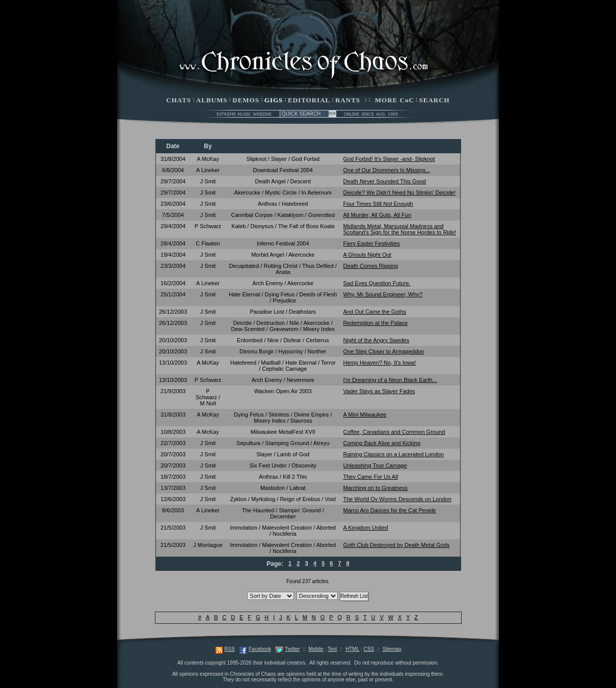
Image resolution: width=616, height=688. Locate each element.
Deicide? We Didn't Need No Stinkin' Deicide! (399, 192)
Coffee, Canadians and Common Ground (394, 432)
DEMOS (246, 100)
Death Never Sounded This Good (385, 181)
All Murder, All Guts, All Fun (377, 215)
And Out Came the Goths (375, 312)
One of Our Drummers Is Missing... (387, 170)
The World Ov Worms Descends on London (397, 499)
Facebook (260, 649)
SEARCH (435, 100)
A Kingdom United (366, 528)
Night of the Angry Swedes (377, 340)
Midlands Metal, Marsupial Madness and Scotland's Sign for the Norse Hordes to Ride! (400, 229)
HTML (352, 649)
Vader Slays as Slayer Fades (379, 391)
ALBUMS (212, 100)
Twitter (292, 649)
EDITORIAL (309, 100)
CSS (369, 649)
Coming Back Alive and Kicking (382, 443)
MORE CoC (395, 100)
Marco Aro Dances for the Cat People (390, 510)
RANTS (348, 100)
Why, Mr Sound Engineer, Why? (383, 294)
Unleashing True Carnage (375, 465)
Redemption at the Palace (376, 323)
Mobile (316, 649)
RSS (230, 649)
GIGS (274, 100)
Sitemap (392, 649)
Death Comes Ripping (371, 266)
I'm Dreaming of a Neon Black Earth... (390, 380)
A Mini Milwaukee (365, 415)
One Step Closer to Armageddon (384, 351)
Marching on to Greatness (376, 488)
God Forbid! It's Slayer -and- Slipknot (389, 159)
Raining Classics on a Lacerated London (394, 454)
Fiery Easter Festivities (372, 243)
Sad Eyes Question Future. (377, 283)
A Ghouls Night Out (367, 255)
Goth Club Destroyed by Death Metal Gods (397, 545)
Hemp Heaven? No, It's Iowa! (380, 363)
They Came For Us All (371, 477)
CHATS (179, 100)
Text (332, 649)
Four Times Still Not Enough (378, 204)
